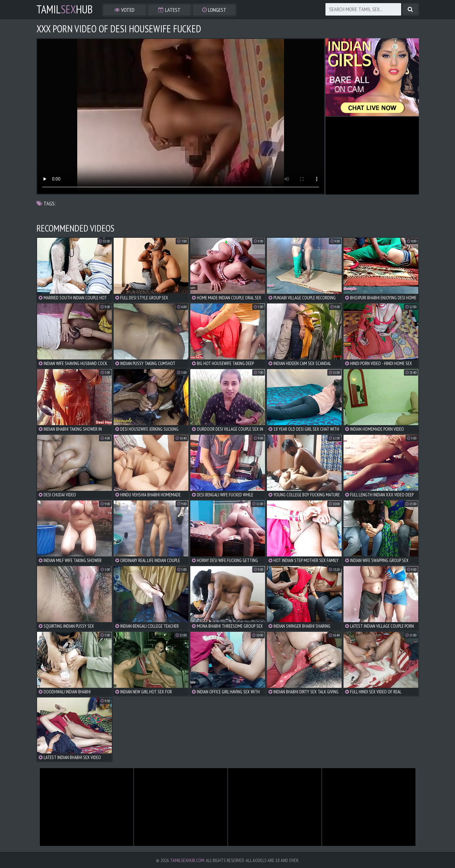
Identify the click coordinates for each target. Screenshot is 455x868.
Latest (169, 10)
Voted (124, 10)
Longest (214, 10)
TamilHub (65, 9)
